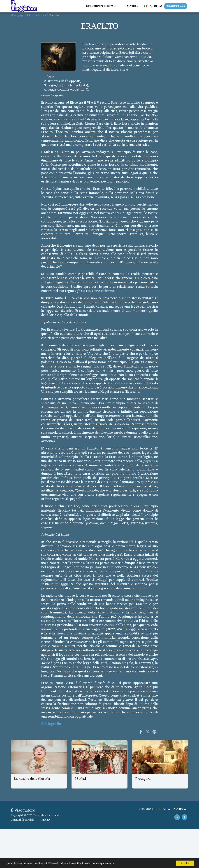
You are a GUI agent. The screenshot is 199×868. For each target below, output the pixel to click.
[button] (63, 6)
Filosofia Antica (36, 15)
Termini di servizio (23, 820)
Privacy (46, 820)
